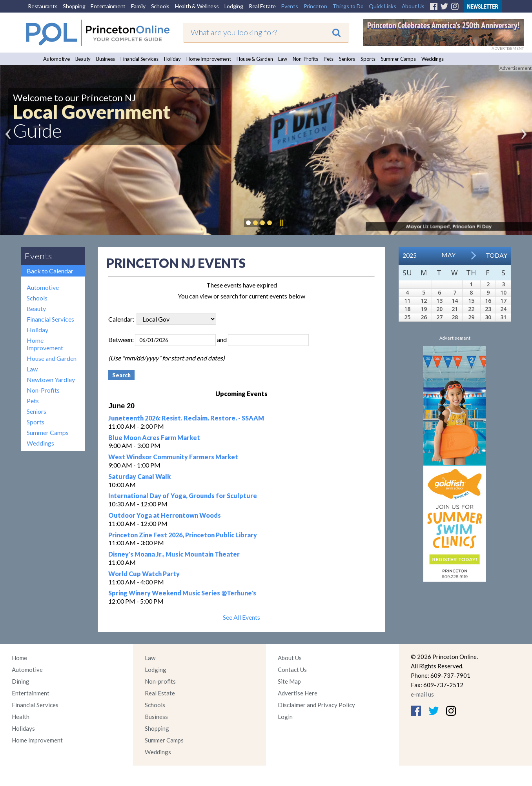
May (448, 255)
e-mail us (422, 694)
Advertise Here (298, 693)
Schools (160, 6)
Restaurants (43, 6)
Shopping (74, 6)
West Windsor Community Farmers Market (173, 457)
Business (106, 59)
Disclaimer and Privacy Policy (316, 705)
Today (496, 255)
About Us (413, 6)
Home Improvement (209, 59)
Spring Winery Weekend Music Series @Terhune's (182, 593)
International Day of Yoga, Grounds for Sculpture (183, 496)
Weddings (433, 59)
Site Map (289, 681)
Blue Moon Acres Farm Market (154, 438)
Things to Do (348, 6)
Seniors (347, 59)
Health (21, 717)
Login (285, 717)
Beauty (83, 59)
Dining (21, 681)
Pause (281, 223)
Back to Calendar (50, 271)
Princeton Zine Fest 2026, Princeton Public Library (183, 535)
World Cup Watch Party (144, 574)
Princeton (315, 6)
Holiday (172, 59)
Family (138, 6)
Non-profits (160, 681)
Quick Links (382, 6)
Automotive (56, 59)
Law (282, 59)
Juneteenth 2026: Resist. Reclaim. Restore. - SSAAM (186, 418)
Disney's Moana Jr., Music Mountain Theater (174, 554)
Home (19, 658)
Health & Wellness (197, 6)
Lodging (234, 6)
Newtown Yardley (51, 379)
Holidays (23, 728)
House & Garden (255, 59)
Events (290, 6)
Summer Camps (398, 59)
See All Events (241, 617)
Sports (368, 59)
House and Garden (52, 358)
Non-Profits (305, 59)
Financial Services (139, 59)
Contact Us (292, 670)
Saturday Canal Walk (139, 476)
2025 (410, 255)
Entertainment (108, 6)
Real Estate (262, 6)
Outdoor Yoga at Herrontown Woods (165, 515)
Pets (329, 59)
